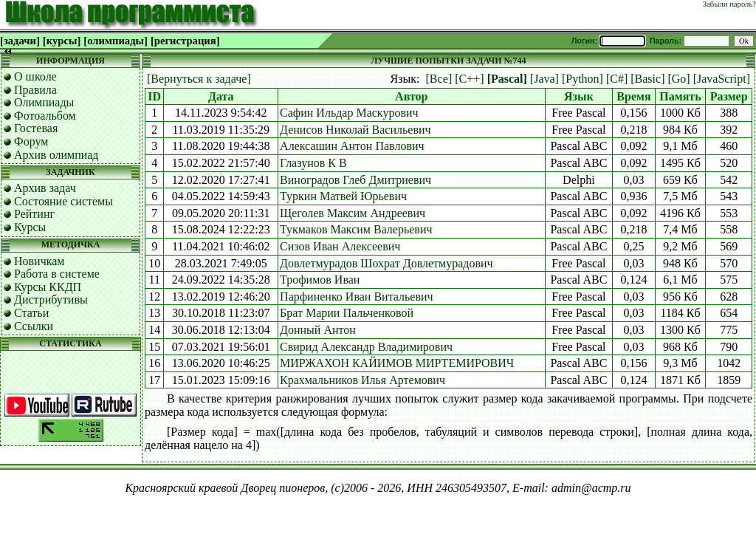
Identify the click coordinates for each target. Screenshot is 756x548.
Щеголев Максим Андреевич (353, 213)
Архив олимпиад (56, 155)
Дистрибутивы (51, 299)
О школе (35, 76)
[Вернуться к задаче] (199, 79)
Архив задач (45, 188)
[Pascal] (507, 79)
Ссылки (34, 326)
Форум (31, 141)
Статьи (31, 313)
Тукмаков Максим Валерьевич (356, 229)
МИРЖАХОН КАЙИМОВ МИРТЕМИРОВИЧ (397, 363)
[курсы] (62, 41)
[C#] (617, 79)
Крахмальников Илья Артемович (362, 380)
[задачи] (20, 41)
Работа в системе (57, 274)
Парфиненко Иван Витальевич (357, 297)
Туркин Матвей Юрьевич (343, 196)
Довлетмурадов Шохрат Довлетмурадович (386, 263)
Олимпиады (44, 102)
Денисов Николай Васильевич (355, 130)
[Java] (544, 79)
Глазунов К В (313, 163)
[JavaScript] (722, 79)
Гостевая (36, 128)
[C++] (469, 79)
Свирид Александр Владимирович (366, 347)
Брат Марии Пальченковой (347, 313)
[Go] (678, 79)
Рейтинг (34, 214)
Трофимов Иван (320, 280)
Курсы (30, 227)
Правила (35, 90)
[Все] (439, 79)
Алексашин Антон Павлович (352, 146)
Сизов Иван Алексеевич (340, 246)
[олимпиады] (116, 41)
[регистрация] (185, 41)
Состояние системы (63, 201)
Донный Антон (318, 330)
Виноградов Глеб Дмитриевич (355, 180)
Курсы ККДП (48, 287)
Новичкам (39, 261)
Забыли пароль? (729, 4)
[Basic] (647, 79)
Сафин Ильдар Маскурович (349, 113)
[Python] (583, 79)
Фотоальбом (45, 116)
